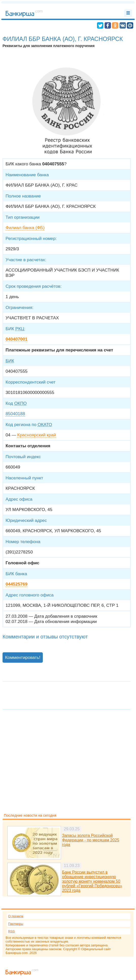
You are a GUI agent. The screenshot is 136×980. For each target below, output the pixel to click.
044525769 (16, 584)
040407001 (16, 339)
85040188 (15, 414)
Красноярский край (37, 435)
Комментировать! (23, 657)
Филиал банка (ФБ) (25, 228)
